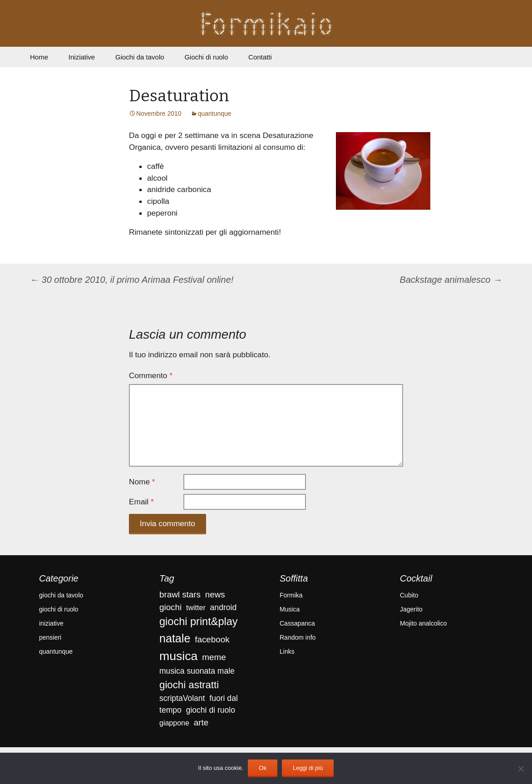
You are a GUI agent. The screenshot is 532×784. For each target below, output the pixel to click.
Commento (151, 375)
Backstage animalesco (451, 280)
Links (287, 651)
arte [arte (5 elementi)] (201, 722)
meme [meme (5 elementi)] (214, 657)
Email (141, 502)
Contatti (260, 57)
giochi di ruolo (59, 609)
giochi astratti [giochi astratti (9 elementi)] (189, 685)
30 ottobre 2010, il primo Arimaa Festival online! (132, 280)
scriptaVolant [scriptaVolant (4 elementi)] (182, 698)
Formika (291, 595)
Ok (263, 768)
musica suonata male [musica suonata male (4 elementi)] (197, 671)
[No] (521, 769)
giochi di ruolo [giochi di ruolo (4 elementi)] (211, 710)
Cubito (409, 595)
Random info (298, 637)
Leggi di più (308, 768)
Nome (142, 482)
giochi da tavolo (61, 595)
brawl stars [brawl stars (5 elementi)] (180, 594)
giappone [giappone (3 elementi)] (174, 723)
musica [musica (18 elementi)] (178, 656)
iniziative (51, 623)
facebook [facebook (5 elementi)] (212, 639)
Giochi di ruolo (206, 57)
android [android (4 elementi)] (224, 607)
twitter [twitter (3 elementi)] (196, 608)
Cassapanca (297, 623)
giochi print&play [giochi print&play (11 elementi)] (199, 621)
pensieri (50, 637)
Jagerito (411, 609)
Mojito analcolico (424, 623)
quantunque (215, 113)
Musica (290, 609)
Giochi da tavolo (140, 57)
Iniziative (82, 57)
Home (39, 57)
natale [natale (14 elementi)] (175, 638)
